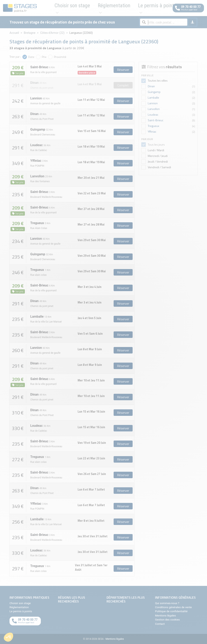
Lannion (153, 103)
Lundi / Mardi (156, 150)
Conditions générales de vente (173, 607)
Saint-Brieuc (156, 120)
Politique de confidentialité (171, 611)
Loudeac (153, 115)
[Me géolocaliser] (192, 22)
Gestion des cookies (167, 620)
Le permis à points (113, 8)
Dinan (151, 86)
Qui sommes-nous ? (167, 603)
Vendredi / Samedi (159, 167)
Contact (160, 624)
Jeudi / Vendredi (157, 162)
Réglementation (83, 8)
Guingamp (154, 92)
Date (31, 57)
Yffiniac (152, 132)
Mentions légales (165, 615)
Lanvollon (154, 109)
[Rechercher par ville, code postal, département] (164, 22)
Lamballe (153, 98)
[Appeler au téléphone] (188, 8)
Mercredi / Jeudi (157, 156)
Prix (44, 57)
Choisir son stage (54, 8)
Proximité (60, 57)
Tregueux (154, 126)
